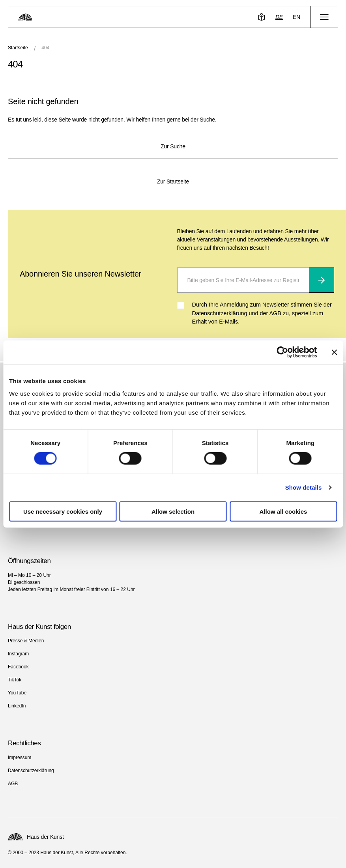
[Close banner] (334, 352)
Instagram (18, 654)
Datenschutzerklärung (31, 771)
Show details (304, 487)
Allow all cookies (283, 511)
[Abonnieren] (322, 280)
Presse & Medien (26, 641)
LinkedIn (17, 706)
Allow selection (173, 511)
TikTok (15, 680)
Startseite (18, 48)
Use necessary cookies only (63, 511)
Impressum (20, 758)
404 (45, 48)
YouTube (17, 693)
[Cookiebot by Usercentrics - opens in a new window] (282, 352)
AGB (13, 784)
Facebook (18, 667)
